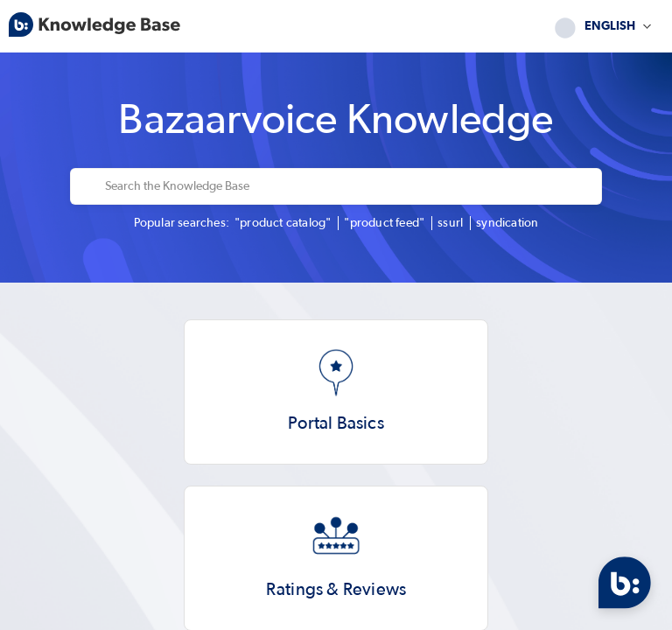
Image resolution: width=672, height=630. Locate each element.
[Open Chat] (625, 583)
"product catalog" (283, 223)
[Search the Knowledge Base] (348, 186)
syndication (507, 223)
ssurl (450, 223)
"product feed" (384, 223)
